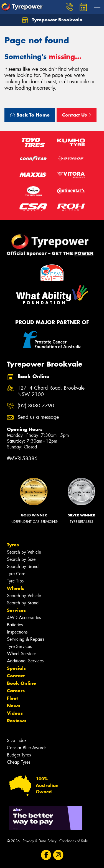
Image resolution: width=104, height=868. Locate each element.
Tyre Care (16, 574)
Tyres (13, 545)
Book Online (21, 683)
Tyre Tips (15, 581)
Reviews (17, 721)
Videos (15, 713)
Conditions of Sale (74, 841)
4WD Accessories (24, 618)
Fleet (12, 698)
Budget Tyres (19, 755)
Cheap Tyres (19, 762)
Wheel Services (22, 654)
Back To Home (30, 115)
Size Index (17, 740)
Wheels (16, 588)
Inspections (17, 632)
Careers (16, 691)
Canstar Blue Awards (27, 748)
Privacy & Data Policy (40, 841)
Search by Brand (23, 567)
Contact (16, 676)
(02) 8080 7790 (36, 406)
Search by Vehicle (24, 552)
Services (16, 610)
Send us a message (38, 417)
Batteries (15, 625)
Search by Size (21, 559)
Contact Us (77, 115)
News (14, 706)
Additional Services (25, 661)
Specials (16, 668)
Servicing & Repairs (26, 639)
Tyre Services (19, 646)
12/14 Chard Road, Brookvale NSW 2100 (51, 391)
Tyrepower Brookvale (52, 20)
